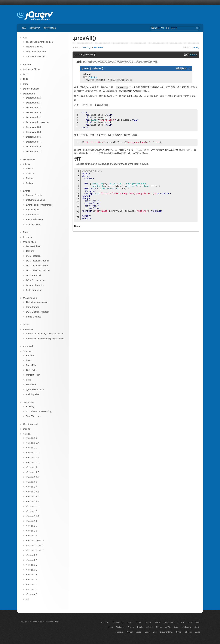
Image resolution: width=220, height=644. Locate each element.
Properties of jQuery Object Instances (45, 333)
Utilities (27, 429)
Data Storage (33, 307)
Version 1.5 (32, 511)
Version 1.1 (32, 448)
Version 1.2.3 (33, 472)
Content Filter (33, 375)
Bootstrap (105, 622)
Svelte (197, 627)
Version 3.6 (32, 584)
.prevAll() (196, 47)
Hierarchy (31, 385)
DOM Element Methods (38, 312)
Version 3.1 (32, 560)
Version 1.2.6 (33, 477)
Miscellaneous (30, 298)
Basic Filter (32, 365)
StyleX (139, 622)
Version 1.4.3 (33, 501)
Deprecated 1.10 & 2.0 (37, 122)
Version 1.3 (32, 482)
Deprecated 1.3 (34, 98)
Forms (26, 232)
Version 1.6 (32, 521)
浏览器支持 (35, 28)
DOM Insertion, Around (38, 261)
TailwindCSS (118, 622)
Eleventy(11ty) (166, 632)
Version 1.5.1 (33, 516)
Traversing (86, 47)
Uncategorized (30, 424)
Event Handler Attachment (39, 205)
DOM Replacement (36, 280)
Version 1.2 (32, 467)
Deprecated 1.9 (34, 117)
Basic (29, 360)
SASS (168, 627)
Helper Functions (35, 47)
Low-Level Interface (36, 52)
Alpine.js (119, 632)
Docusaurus (169, 622)
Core (26, 74)
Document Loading (36, 200)
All (27, 599)
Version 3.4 (32, 575)
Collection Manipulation (38, 302)
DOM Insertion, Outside (38, 270)
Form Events (32, 215)
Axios (139, 632)
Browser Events (34, 195)
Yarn (198, 622)
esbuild (149, 627)
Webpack (120, 627)
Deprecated (29, 94)
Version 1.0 (32, 438)
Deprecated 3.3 (34, 137)
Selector (93, 77)
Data (25, 84)
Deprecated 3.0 (34, 127)
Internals (27, 237)
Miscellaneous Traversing (39, 411)
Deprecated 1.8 (34, 112)
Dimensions (29, 159)
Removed (28, 346)
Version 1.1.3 (33, 457)
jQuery (193, 55)
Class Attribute (33, 246)
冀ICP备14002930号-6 (51, 622)
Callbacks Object (32, 69)
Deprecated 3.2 (34, 132)
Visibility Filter (33, 394)
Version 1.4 (32, 487)
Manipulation (29, 242)
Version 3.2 (32, 565)
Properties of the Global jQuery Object (45, 338)
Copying (30, 251)
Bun (155, 632)
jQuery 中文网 (37, 622)
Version (27, 434)
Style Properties (34, 290)
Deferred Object (31, 89)
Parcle (140, 627)
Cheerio (188, 632)
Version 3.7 (32, 589)
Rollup (131, 627)
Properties (28, 329)
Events (27, 191)
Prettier (130, 632)
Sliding (29, 183)
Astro (198, 632)
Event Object (33, 210)
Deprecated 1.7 (34, 107)
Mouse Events (33, 224)
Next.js (148, 622)
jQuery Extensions (35, 390)
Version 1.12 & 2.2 (35, 550)
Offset (26, 324)
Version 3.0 (32, 555)
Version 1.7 (32, 526)
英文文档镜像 (50, 28)
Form (29, 380)
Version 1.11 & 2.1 (35, 545)
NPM (190, 622)
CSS (25, 79)
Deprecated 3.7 (34, 151)
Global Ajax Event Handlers (40, 42)
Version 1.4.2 (33, 496)
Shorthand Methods (36, 56)
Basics (29, 168)
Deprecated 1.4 (34, 103)
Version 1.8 (32, 531)
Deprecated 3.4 (34, 142)
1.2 (189, 68)
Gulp (176, 627)
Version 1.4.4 (33, 506)
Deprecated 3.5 (34, 147)
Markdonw (186, 627)
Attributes (28, 64)
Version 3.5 (32, 579)
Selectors (28, 351)
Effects (27, 164)
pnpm (110, 627)
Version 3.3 (32, 570)
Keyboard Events (35, 219)
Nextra (158, 622)
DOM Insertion (33, 256)
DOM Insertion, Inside (37, 266)
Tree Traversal (98, 47)
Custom (30, 173)
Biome (159, 627)
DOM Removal (33, 275)
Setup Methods (34, 317)
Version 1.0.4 (33, 443)
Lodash (181, 622)
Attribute (30, 355)
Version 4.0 (32, 594)
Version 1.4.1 (33, 492)
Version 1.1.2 (33, 453)
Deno (147, 632)
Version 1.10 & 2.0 (35, 540)
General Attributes (35, 285)
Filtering (30, 406)
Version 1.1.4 (33, 462)
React (130, 622)
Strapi (179, 632)
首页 (24, 28)
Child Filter (31, 370)
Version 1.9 (32, 535)
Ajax (25, 38)
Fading (30, 178)
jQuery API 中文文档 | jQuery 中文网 (35, 16)
